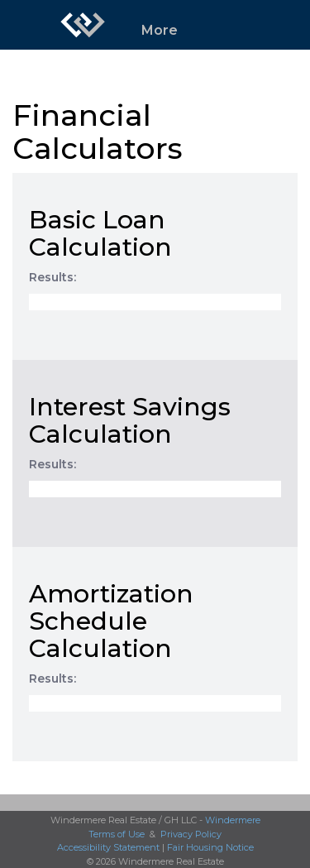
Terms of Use (117, 834)
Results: (52, 277)
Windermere (233, 820)
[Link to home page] (83, 25)
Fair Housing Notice (210, 847)
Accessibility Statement (108, 847)
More (160, 30)
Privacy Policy (191, 834)
